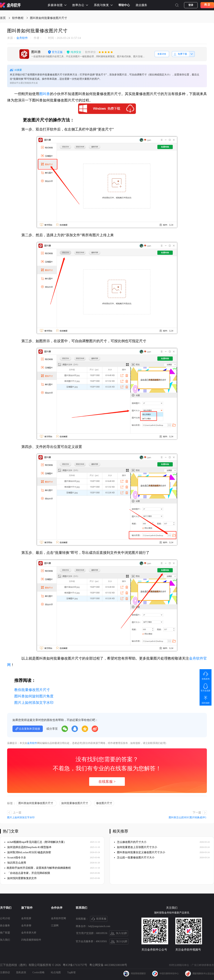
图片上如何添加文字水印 (34, 703)
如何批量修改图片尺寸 (75, 803)
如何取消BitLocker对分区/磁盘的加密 (28, 852)
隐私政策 (21, 972)
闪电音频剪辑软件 (31, 940)
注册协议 (5, 972)
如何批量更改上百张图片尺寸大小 (136, 847)
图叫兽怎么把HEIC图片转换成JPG (188, 817)
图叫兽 (45, 94)
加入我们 (5, 940)
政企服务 (141, 5)
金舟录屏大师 (29, 933)
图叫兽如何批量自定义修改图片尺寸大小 (140, 852)
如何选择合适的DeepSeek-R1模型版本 (28, 847)
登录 (191, 5)
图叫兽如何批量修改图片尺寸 (49, 18)
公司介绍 (5, 918)
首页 (3, 18)
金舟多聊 (26, 926)
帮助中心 (124, 5)
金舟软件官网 (58, 918)
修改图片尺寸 (104, 803)
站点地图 (56, 972)
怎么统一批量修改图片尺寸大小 (134, 857)
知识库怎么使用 (15, 863)
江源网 (55, 926)
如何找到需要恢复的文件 (21, 878)
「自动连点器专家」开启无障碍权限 (27, 873)
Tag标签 (71, 972)
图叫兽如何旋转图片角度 (34, 696)
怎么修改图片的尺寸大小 (130, 842)
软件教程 (18, 18)
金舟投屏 (26, 918)
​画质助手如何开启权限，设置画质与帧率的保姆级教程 (38, 868)
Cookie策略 (39, 972)
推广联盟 (5, 933)
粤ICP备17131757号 (75, 965)
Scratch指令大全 (15, 857)
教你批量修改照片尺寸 (32, 690)
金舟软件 (17, 38)
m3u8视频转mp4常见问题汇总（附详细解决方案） (35, 842)
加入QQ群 (119, 933)
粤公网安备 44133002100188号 (108, 965)
